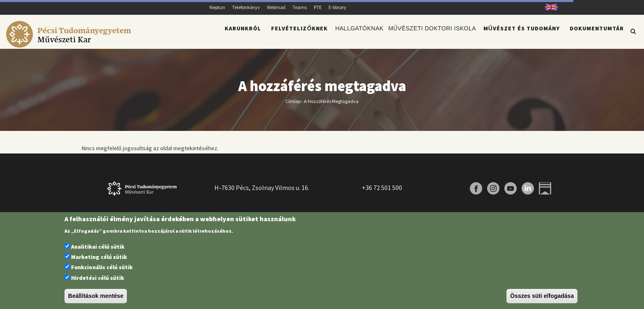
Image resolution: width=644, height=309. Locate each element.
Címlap (293, 106)
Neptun (217, 7)
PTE (318, 7)
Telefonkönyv (246, 7)
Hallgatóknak (353, 35)
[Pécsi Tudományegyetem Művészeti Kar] (70, 43)
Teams (300, 7)
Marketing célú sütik (99, 257)
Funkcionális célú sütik (102, 267)
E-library (337, 7)
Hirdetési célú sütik (98, 278)
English (549, 7)
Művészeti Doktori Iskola (430, 35)
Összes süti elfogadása (542, 296)
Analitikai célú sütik (98, 247)
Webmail (276, 7)
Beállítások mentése (96, 296)
